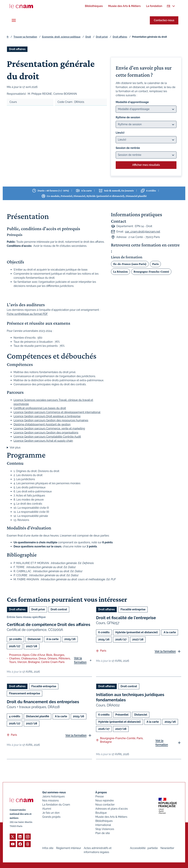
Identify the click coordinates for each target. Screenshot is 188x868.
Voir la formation (80, 660)
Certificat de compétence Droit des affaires (49, 625)
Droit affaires (120, 37)
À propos (101, 792)
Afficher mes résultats (146, 165)
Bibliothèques (104, 821)
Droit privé (102, 37)
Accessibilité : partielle (144, 848)
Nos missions (50, 801)
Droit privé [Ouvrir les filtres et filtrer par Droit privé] (38, 609)
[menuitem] (94, 6)
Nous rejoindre (105, 801)
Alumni (47, 809)
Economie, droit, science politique (61, 37)
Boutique (101, 813)
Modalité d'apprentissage (132, 102)
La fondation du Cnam (56, 805)
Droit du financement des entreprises (43, 702)
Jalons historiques (53, 796)
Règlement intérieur (69, 848)
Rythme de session (128, 117)
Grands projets (51, 817)
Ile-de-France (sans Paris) (130, 264)
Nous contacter (105, 805)
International (103, 825)
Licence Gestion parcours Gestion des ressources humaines (51, 420)
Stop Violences (105, 829)
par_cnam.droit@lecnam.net (143, 232)
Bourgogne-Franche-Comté (151, 272)
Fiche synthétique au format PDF (27, 314)
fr (8, 37)
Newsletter (167, 848)
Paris (155, 264)
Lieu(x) (120, 133)
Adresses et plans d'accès (112, 809)
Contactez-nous (164, 20)
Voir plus (15, 447)
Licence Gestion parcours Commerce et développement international (57, 412)
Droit (88, 37)
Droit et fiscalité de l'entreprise (126, 618)
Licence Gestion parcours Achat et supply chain (43, 441)
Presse (100, 796)
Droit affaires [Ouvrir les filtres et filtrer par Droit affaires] (17, 49)
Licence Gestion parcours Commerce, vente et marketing (49, 428)
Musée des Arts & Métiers (111, 817)
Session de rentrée (128, 148)
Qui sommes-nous (54, 792)
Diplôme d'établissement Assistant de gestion (42, 424)
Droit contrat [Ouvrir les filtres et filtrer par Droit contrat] (59, 609)
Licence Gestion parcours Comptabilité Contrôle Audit (47, 437)
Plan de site (103, 833)
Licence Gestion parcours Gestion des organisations (46, 433)
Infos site (48, 848)
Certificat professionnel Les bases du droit (40, 408)
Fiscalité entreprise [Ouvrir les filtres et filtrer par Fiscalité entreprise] (133, 609)
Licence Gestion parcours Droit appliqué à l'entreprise (47, 416)
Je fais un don (51, 813)
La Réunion (120, 272)
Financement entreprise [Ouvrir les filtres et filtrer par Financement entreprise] (25, 693)
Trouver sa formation (25, 37)
